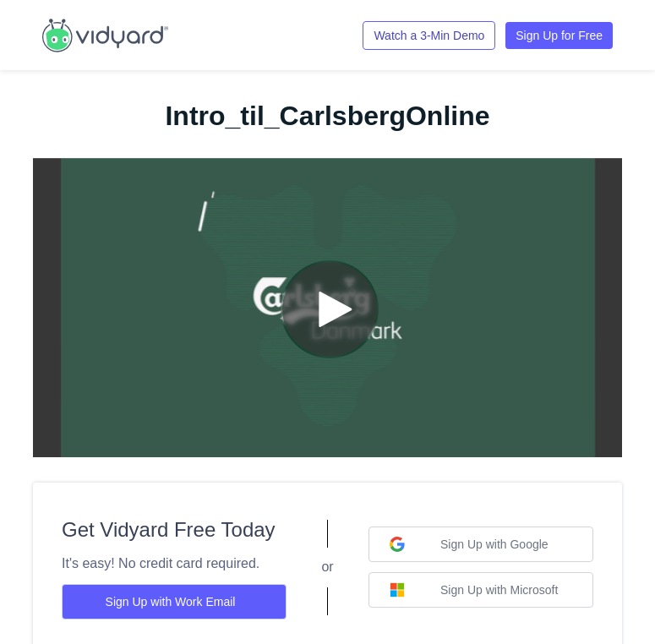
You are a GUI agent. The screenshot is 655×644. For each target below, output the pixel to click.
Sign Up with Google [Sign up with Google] (469, 544)
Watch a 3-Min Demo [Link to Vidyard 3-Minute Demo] (429, 35)
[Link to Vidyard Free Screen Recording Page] (105, 34)
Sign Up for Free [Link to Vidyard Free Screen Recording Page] (559, 35)
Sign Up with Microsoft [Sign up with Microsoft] (474, 590)
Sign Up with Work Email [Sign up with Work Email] (171, 602)
